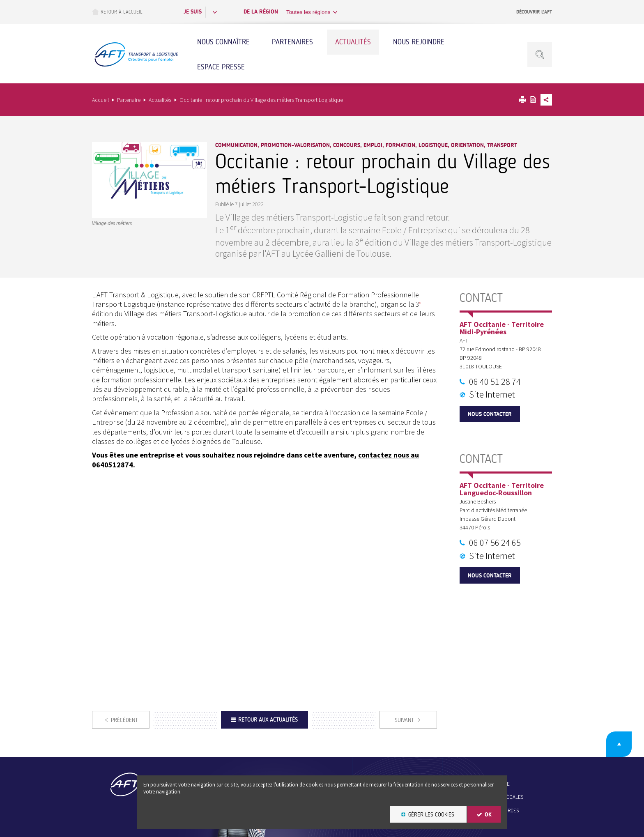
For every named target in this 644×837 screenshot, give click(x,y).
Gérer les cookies (431, 815)
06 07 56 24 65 (495, 543)
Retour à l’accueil (117, 12)
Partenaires (292, 42)
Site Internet (492, 394)
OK (488, 815)
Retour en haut (619, 744)
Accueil (100, 100)
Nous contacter (490, 414)
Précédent (124, 720)
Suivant (404, 720)
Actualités (353, 42)
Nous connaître (223, 42)
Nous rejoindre (419, 42)
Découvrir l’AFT (534, 12)
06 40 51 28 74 (495, 382)
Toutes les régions (308, 12)
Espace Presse (221, 67)
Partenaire (129, 100)
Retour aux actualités (268, 720)
